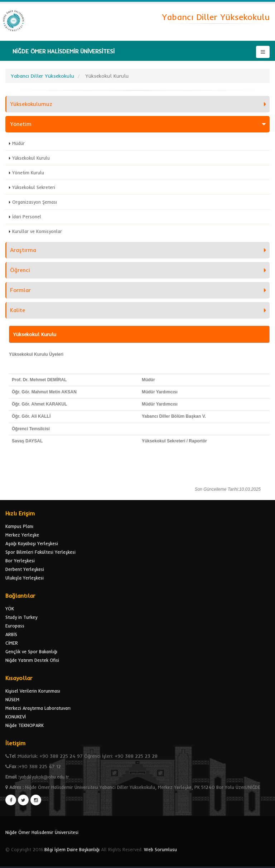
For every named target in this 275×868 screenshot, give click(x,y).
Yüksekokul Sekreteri (34, 187)
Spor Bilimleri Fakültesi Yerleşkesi (40, 552)
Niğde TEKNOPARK (25, 725)
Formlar (20, 290)
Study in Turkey (21, 617)
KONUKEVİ (16, 717)
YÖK (10, 608)
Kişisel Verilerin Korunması (33, 691)
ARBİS (11, 634)
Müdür (18, 143)
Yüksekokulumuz (31, 104)
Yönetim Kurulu (28, 173)
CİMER (12, 643)
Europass (15, 626)
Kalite (18, 310)
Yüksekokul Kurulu (31, 158)
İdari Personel (27, 217)
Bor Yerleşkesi (20, 561)
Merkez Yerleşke (22, 535)
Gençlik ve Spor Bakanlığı (31, 651)
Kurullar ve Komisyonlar (37, 231)
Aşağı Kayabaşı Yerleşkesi (32, 543)
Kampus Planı (19, 526)
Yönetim (21, 124)
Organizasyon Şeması (35, 202)
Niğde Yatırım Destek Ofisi (32, 660)
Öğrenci (20, 270)
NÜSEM (12, 699)
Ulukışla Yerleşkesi (25, 578)
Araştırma (23, 250)
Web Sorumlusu (160, 849)
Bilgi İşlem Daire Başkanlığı (72, 849)
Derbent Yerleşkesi (25, 569)
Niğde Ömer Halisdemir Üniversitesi (42, 832)
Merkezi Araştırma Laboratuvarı (38, 708)
